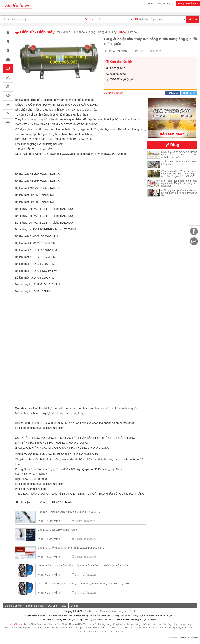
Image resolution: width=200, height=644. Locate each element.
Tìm (193, 19)
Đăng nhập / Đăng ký (161, 4)
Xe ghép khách (115, 628)
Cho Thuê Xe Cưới (57, 624)
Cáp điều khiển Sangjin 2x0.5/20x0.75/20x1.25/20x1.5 (69, 512)
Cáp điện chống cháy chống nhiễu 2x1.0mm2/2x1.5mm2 (71, 548)
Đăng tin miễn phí (188, 4)
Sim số (133, 32)
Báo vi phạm (114, 93)
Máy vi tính (63, 32)
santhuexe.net (117, 631)
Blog (64, 606)
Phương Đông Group (70, 628)
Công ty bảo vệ (143, 624)
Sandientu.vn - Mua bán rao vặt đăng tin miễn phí (110, 611)
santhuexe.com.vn (98, 631)
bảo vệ (87, 628)
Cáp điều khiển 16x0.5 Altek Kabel (58, 530)
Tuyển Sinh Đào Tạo (35, 624)
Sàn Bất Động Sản (170, 628)
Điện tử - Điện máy (35, 32)
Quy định (53, 606)
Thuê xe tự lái (150, 628)
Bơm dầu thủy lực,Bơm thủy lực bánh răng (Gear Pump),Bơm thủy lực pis (83, 583)
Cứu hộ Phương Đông (46, 628)
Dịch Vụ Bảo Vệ (78, 624)
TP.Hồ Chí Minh (117, 51)
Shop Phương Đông (22, 628)
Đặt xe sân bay (133, 628)
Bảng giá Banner (35, 606)
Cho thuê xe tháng (123, 624)
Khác (122, 32)
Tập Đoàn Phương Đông (189, 637)
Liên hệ (74, 606)
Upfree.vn (81, 631)
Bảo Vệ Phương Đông (100, 624)
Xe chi (96, 628)
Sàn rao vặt (188, 628)
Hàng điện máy (107, 32)
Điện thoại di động (84, 32)
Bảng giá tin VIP (13, 606)
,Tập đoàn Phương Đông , (165, 624)
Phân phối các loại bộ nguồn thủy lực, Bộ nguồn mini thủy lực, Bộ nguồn (83, 566)
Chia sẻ (174, 93)
